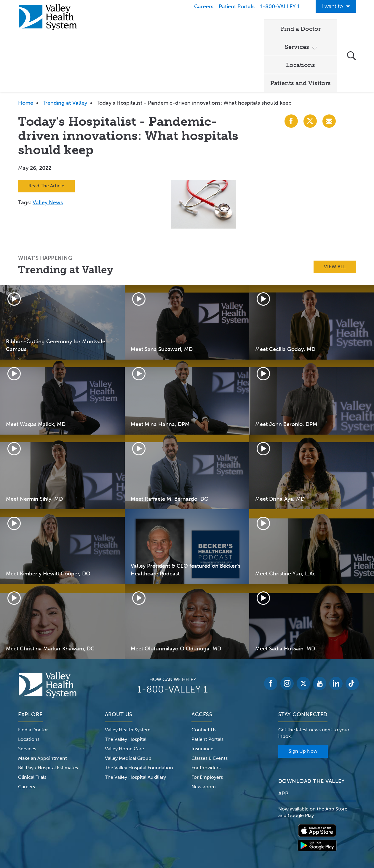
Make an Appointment (43, 704)
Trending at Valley (65, 48)
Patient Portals (207, 685)
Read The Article (46, 131)
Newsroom (204, 732)
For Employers (207, 723)
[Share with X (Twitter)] (310, 67)
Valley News (48, 148)
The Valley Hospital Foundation (139, 713)
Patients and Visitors (301, 28)
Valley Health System (128, 675)
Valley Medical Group (128, 704)
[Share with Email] (329, 67)
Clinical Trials (32, 723)
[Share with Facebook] (291, 67)
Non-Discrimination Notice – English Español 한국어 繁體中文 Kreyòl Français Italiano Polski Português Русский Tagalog (187, 838)
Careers (27, 732)
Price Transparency (304, 831)
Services (198, 28)
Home (26, 48)
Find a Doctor (154, 28)
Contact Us (204, 675)
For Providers (206, 713)
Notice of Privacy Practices (78, 831)
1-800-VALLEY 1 (172, 635)
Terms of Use (125, 831)
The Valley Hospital (126, 685)
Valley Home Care (124, 694)
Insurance (202, 694)
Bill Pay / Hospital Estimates (48, 713)
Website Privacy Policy (167, 831)
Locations (244, 28)
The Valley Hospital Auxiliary (135, 723)
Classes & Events (210, 704)
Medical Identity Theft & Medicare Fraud (237, 831)
